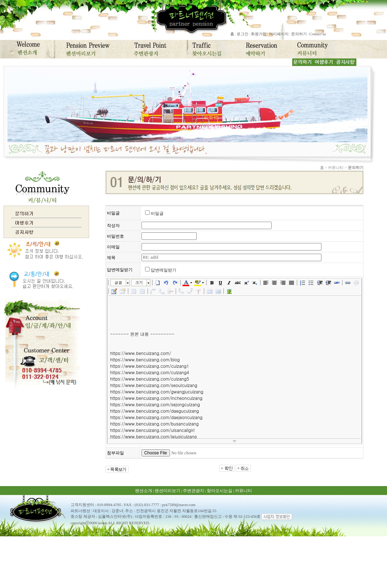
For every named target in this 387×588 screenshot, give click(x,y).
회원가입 (259, 34)
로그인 (242, 34)
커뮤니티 (243, 491)
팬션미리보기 (167, 491)
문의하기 (299, 34)
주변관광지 (193, 491)
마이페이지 (279, 34)
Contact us (318, 34)
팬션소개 (144, 491)
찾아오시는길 (220, 491)
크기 (139, 282)
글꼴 (118, 282)
